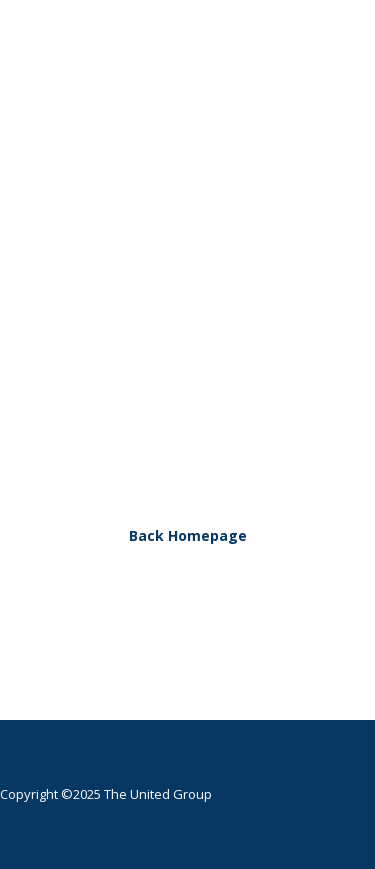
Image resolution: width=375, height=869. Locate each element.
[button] (329, 77)
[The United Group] (178, 77)
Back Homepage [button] (188, 535)
